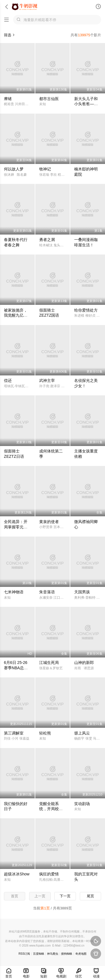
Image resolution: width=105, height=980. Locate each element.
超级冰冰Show (17, 874)
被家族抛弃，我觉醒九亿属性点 (16, 316)
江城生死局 (49, 663)
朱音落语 (47, 592)
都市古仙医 (49, 99)
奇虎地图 (81, 954)
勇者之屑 (47, 240)
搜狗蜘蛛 (67, 954)
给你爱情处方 (86, 310)
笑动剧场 (82, 804)
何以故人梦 (14, 169)
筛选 (9, 35)
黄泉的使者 (49, 522)
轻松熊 (45, 733)
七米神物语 (14, 592)
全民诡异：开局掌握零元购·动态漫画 (16, 527)
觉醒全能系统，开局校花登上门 (51, 809)
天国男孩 (82, 592)
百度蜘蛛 (39, 954)
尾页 (90, 896)
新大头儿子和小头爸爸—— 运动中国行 (86, 104)
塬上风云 (82, 733)
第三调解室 (14, 733)
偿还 (8, 380)
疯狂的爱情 (49, 874)
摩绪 (8, 99)
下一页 (65, 896)
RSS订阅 (24, 954)
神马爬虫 (53, 954)
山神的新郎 (84, 663)
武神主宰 (47, 380)
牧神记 (45, 169)
